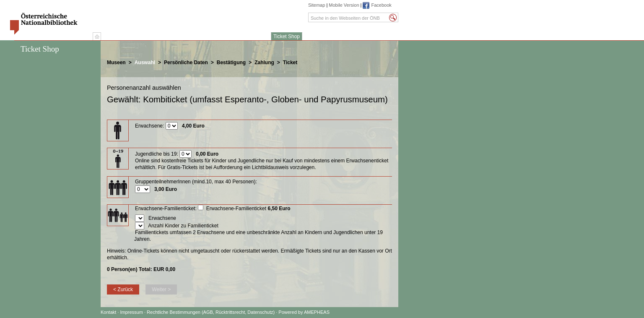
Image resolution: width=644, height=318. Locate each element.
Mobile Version (344, 5)
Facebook (381, 5)
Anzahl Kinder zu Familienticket (183, 226)
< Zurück (123, 289)
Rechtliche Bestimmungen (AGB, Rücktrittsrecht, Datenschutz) (211, 312)
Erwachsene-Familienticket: (166, 209)
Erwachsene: (149, 126)
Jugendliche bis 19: (157, 154)
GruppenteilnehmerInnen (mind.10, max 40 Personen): (196, 182)
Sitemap (317, 5)
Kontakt (108, 312)
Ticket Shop (287, 36)
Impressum (132, 312)
